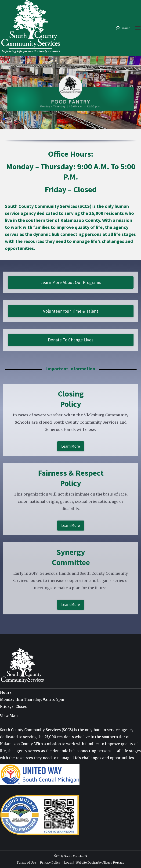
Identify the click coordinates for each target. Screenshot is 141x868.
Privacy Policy (50, 863)
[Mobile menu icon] (138, 28)
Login (68, 863)
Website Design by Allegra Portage (100, 863)
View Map (9, 716)
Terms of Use (26, 863)
